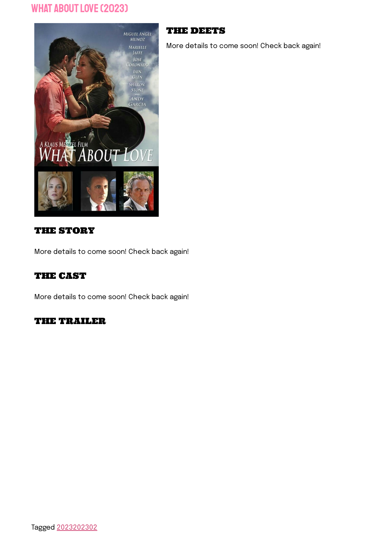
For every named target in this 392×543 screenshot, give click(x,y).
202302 (85, 528)
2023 (65, 528)
